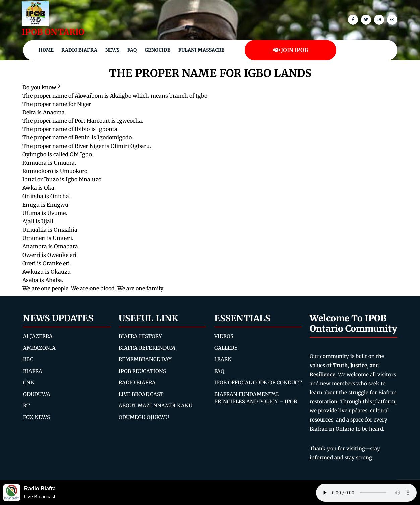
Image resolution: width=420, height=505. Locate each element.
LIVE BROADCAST (141, 394)
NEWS (112, 50)
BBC (28, 359)
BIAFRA (33, 371)
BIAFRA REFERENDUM (147, 348)
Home (46, 50)
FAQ (132, 50)
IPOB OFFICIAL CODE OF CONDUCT (258, 382)
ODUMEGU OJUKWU (144, 417)
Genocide (158, 50)
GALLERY (226, 348)
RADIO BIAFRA (137, 382)
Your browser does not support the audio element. (366, 493)
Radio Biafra (79, 50)
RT (26, 406)
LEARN (223, 359)
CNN (29, 382)
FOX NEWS (37, 417)
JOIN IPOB (290, 50)
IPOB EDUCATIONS (142, 371)
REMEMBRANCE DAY (145, 359)
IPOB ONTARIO (53, 32)
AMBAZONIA (39, 348)
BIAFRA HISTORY (140, 336)
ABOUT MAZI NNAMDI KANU (156, 406)
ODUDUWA (37, 394)
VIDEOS (224, 336)
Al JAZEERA (38, 336)
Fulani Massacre (201, 50)
